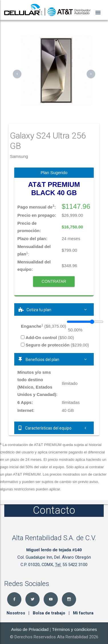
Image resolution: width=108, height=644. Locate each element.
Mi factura (83, 613)
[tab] (54, 309)
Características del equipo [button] (54, 428)
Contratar (54, 281)
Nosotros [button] (16, 613)
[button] (17, 74)
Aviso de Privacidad (30, 629)
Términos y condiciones (74, 629)
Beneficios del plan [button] (54, 359)
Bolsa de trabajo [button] (50, 613)
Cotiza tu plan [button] (54, 309)
